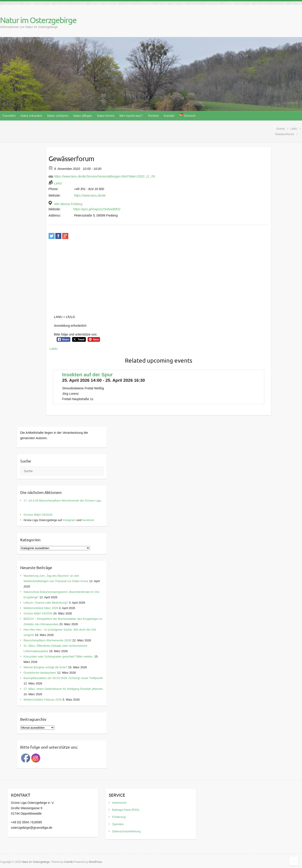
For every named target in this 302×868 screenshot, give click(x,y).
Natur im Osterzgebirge (38, 20)
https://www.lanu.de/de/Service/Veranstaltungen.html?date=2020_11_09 (102, 176)
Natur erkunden (31, 116)
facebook (88, 520)
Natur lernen (106, 116)
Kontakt (169, 116)
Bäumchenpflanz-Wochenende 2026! (48, 640)
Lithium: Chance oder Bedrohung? (46, 603)
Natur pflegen (83, 116)
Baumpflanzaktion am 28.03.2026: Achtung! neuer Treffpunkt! (63, 678)
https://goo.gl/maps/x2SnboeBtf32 (97, 209)
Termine (153, 116)
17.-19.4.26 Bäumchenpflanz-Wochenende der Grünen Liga (62, 501)
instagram (69, 520)
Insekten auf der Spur (88, 375)
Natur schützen (58, 116)
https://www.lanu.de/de (90, 195)
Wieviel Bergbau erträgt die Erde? (46, 667)
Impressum (119, 803)
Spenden (118, 824)
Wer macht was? (131, 116)
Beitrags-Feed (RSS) (126, 810)
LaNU (58, 183)
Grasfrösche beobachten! (40, 673)
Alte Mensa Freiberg (68, 204)
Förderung (119, 817)
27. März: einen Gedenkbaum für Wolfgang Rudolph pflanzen (63, 689)
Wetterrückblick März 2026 (41, 608)
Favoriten (9, 116)
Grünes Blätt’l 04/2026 (38, 515)
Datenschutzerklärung (126, 831)
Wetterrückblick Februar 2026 (43, 700)
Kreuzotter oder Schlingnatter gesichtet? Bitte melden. (59, 656)
